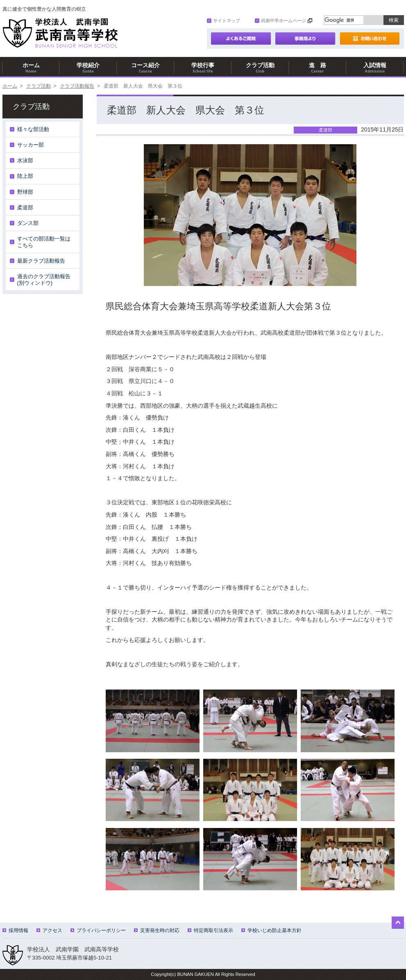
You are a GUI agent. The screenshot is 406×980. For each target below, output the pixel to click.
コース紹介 (145, 68)
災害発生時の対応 (157, 930)
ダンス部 (28, 223)
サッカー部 (31, 145)
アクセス (49, 930)
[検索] (344, 20)
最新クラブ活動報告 (41, 261)
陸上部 (25, 176)
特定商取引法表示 (210, 930)
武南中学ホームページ (280, 20)
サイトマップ (223, 20)
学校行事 (203, 68)
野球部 (25, 192)
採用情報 (15, 930)
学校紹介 (88, 68)
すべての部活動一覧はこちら (44, 242)
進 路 (318, 68)
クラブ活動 (260, 68)
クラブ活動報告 (77, 86)
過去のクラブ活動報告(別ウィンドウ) (44, 280)
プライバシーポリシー (98, 930)
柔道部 (25, 208)
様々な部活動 (33, 129)
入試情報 (375, 68)
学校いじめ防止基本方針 (271, 930)
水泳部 (25, 160)
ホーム (31, 68)
